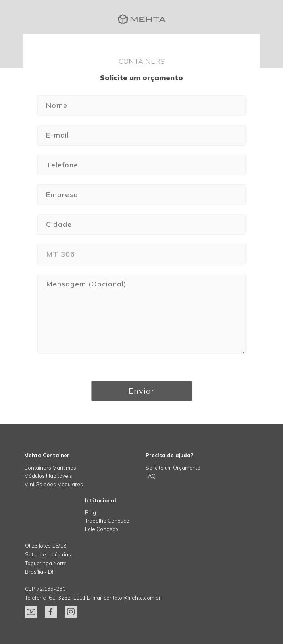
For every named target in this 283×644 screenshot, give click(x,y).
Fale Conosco (102, 529)
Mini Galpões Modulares (54, 484)
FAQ (151, 476)
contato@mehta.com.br (132, 598)
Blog (90, 512)
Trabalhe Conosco (107, 521)
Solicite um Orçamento (173, 468)
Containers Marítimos (50, 468)
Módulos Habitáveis (48, 476)
